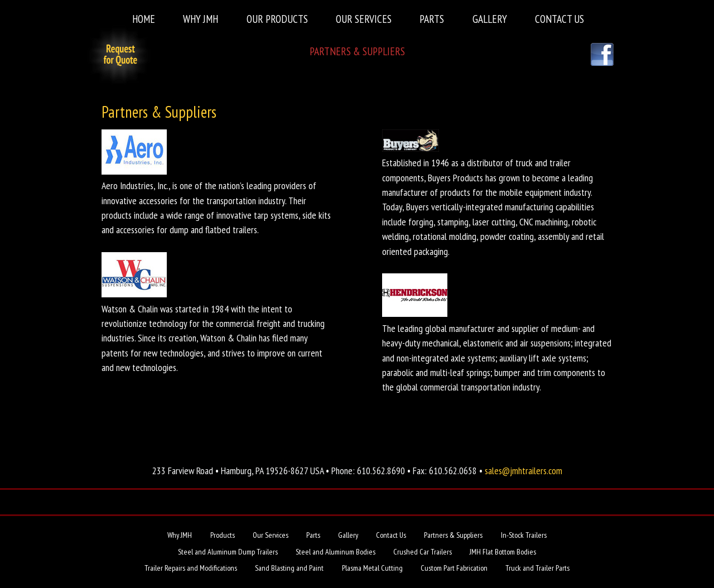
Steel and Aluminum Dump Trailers (228, 552)
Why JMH (201, 19)
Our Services (364, 19)
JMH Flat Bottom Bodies (503, 552)
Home (144, 19)
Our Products (277, 19)
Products (223, 535)
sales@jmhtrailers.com (524, 471)
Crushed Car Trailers (423, 552)
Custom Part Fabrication (454, 568)
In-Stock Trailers (524, 535)
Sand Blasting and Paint (289, 568)
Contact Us (559, 19)
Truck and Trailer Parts (537, 568)
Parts (432, 19)
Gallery (490, 19)
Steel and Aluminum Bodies (336, 552)
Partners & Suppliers (357, 51)
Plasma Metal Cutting (372, 568)
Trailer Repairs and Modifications (191, 568)
